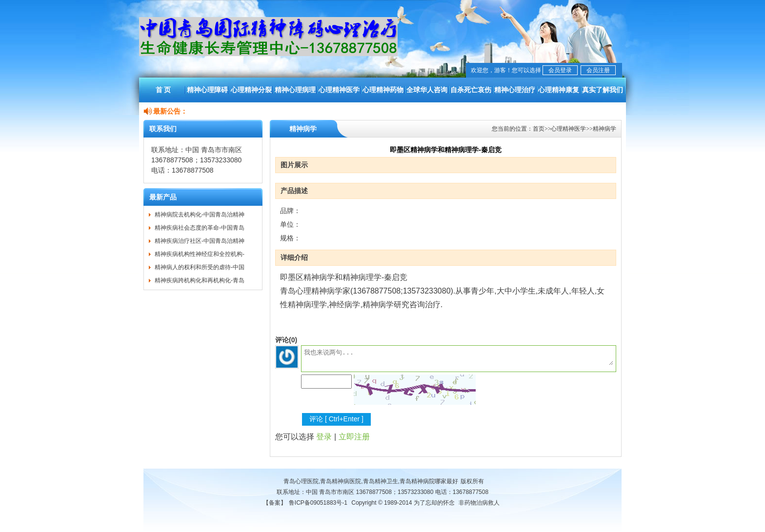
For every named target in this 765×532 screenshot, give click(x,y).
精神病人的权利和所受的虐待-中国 (200, 267)
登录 (324, 437)
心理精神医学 (339, 90)
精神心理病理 (295, 90)
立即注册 (354, 437)
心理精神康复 (559, 90)
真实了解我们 (603, 90)
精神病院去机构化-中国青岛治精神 (200, 215)
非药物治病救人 (479, 503)
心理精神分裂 (251, 90)
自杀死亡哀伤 (471, 90)
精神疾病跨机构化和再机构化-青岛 (200, 280)
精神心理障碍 (207, 90)
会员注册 (598, 70)
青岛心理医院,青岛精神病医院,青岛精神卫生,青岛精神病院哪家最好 (371, 481)
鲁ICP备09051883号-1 (318, 503)
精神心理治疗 (515, 90)
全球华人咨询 (427, 90)
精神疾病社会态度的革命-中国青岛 (200, 228)
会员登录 (560, 70)
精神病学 (604, 129)
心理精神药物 (383, 90)
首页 (539, 129)
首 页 (163, 90)
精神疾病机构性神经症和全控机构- (200, 254)
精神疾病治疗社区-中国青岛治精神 (200, 241)
